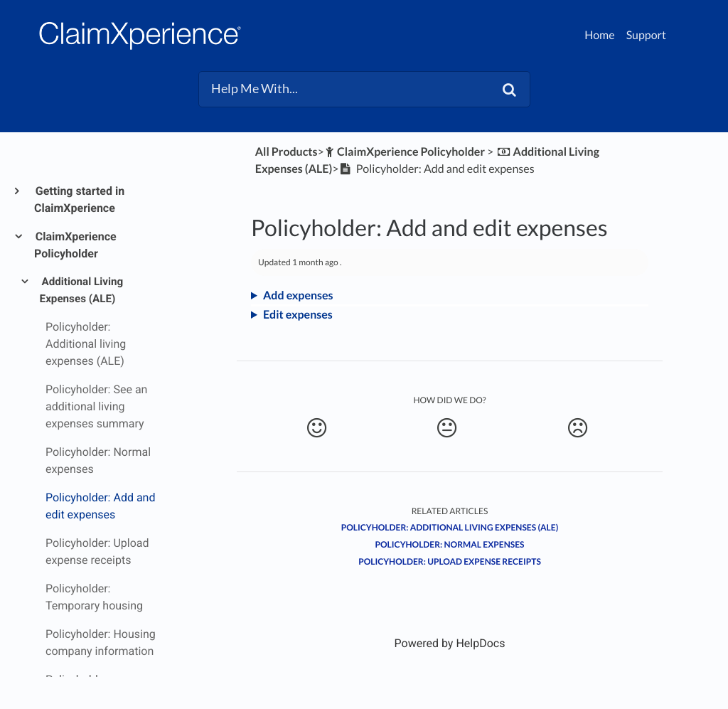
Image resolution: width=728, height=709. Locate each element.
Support (646, 35)
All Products (287, 152)
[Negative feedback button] (577, 428)
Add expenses (298, 295)
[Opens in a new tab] (450, 643)
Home (600, 35)
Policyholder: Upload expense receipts (450, 561)
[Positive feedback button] (316, 428)
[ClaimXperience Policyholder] (405, 152)
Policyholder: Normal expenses (450, 544)
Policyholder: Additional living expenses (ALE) (450, 527)
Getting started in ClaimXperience (79, 199)
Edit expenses (298, 315)
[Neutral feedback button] (446, 428)
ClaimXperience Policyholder (75, 245)
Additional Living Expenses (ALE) (82, 290)
